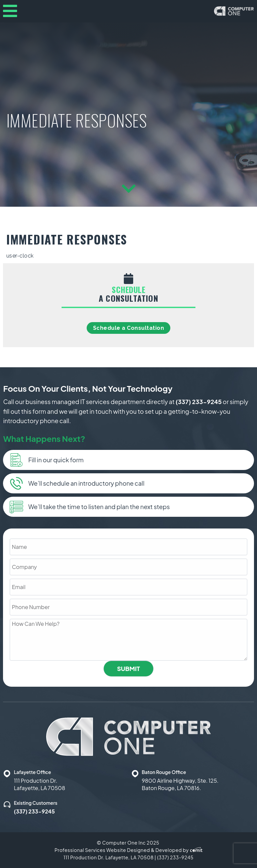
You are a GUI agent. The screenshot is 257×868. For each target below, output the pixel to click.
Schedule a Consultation (129, 328)
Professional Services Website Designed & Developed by (128, 850)
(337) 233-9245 (199, 402)
